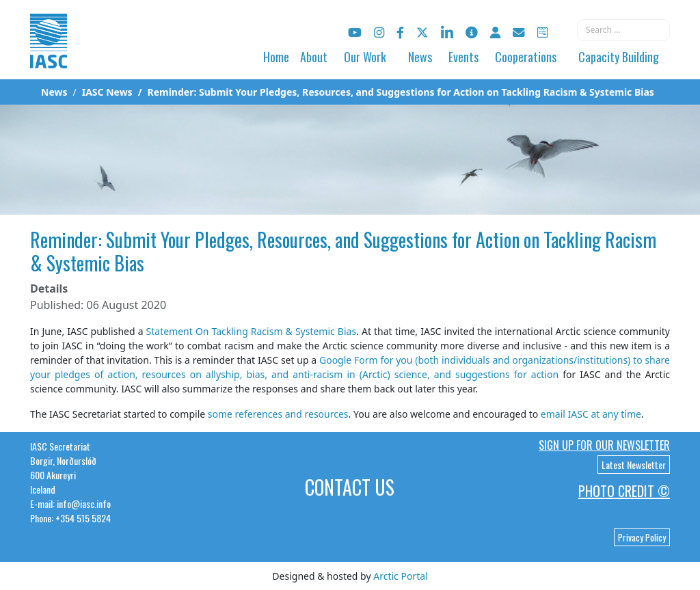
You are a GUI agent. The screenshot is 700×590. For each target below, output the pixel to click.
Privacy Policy (642, 537)
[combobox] (623, 30)
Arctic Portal (400, 576)
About (314, 57)
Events (463, 57)
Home (276, 57)
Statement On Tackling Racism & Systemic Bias (252, 331)
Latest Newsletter (634, 465)
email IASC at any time (591, 414)
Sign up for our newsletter (604, 445)
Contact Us (350, 487)
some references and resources (278, 414)
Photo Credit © (624, 491)
